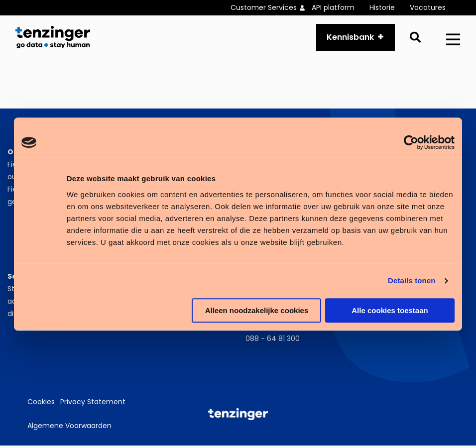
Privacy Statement (93, 405)
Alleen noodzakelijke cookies (257, 310)
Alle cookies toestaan (390, 310)
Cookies (41, 405)
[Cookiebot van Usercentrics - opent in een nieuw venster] (411, 142)
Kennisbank (350, 38)
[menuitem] (271, 8)
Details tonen (412, 280)
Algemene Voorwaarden (69, 428)
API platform (333, 7)
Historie (382, 7)
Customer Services (264, 7)
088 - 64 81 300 (273, 341)
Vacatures (428, 7)
